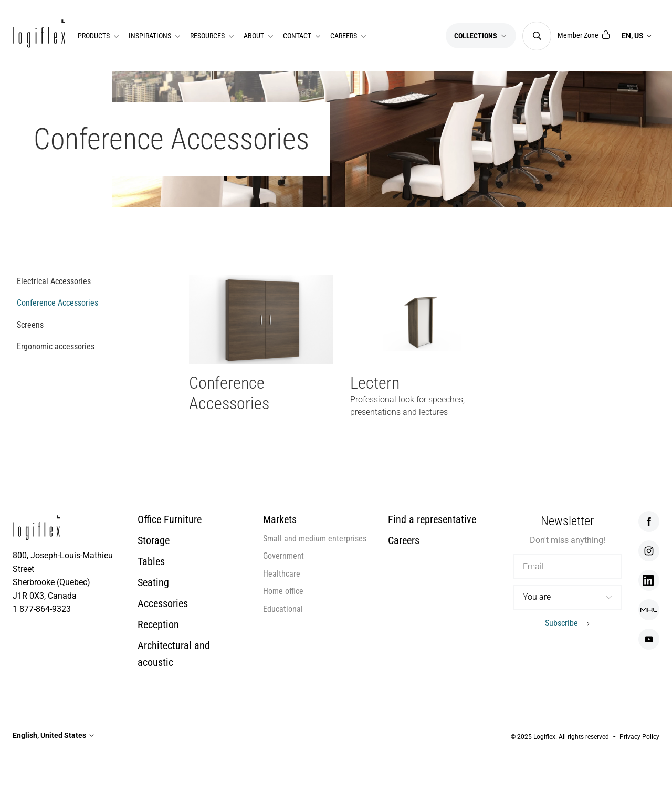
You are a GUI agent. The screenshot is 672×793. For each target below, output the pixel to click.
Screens (30, 325)
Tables (151, 561)
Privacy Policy (639, 737)
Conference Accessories (57, 303)
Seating (153, 582)
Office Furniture (170, 519)
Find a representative (432, 519)
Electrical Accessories (54, 281)
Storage (154, 540)
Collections (481, 36)
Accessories (163, 603)
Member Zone (584, 35)
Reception (158, 624)
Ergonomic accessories (56, 346)
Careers (404, 540)
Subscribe (561, 623)
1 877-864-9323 (42, 609)
